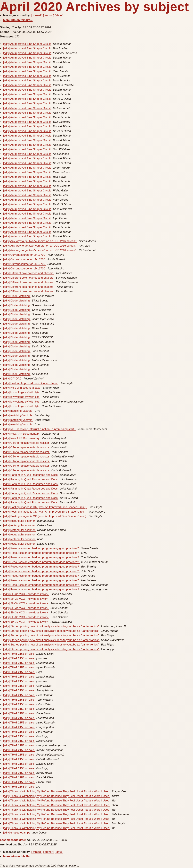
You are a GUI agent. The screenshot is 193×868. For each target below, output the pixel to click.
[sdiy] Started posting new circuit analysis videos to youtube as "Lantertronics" (51, 626)
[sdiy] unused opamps (17, 833)
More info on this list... (18, 20)
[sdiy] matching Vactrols (18, 411)
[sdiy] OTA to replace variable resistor (26, 443)
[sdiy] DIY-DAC (13, 379)
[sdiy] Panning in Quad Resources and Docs (31, 475)
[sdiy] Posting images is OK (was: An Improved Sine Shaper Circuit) (45, 507)
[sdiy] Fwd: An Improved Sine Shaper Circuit (31, 383)
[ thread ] (37, 15)
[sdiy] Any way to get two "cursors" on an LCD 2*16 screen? (40, 241)
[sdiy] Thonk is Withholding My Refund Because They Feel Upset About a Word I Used (57, 791)
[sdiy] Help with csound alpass (22, 388)
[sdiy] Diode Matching (17, 296)
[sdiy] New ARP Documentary (22, 434)
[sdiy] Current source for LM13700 (24, 255)
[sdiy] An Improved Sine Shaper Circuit (27, 44)
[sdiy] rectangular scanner (19, 521)
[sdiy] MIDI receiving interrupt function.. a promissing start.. (40, 429)
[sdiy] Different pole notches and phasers (29, 273)
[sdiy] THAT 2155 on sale (19, 654)
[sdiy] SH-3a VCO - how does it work (26, 594)
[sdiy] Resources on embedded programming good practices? (41, 548)
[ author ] (49, 15)
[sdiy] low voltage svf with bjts (22, 392)
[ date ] (59, 15)
